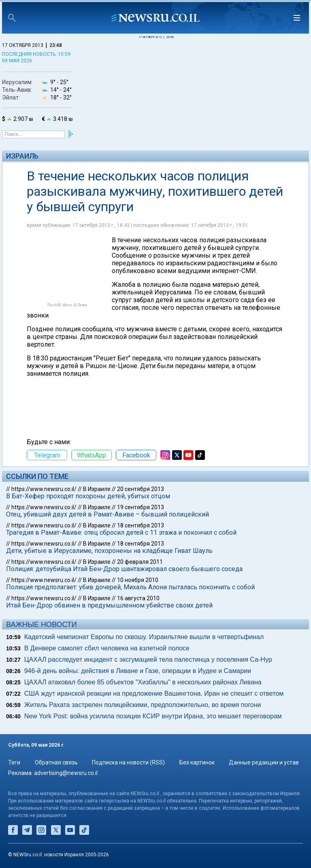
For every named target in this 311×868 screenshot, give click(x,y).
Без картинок (197, 762)
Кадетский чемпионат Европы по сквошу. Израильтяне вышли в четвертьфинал (144, 637)
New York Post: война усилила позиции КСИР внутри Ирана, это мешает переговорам (153, 716)
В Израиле (97, 489)
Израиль (22, 156)
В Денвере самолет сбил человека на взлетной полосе (107, 648)
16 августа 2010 (138, 598)
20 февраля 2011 (140, 562)
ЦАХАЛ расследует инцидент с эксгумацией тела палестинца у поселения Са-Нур (148, 659)
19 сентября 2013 (141, 507)
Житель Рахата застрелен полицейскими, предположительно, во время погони (143, 705)
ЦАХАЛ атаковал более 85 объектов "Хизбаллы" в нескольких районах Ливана (143, 682)
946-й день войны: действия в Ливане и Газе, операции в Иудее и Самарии (138, 671)
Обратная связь (56, 762)
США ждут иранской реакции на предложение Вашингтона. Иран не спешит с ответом (154, 693)
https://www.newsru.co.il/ (44, 489)
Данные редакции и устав (264, 762)
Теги (14, 762)
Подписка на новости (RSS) (128, 762)
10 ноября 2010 (138, 580)
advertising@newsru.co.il (66, 773)
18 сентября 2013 (141, 525)
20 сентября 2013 (141, 489)
